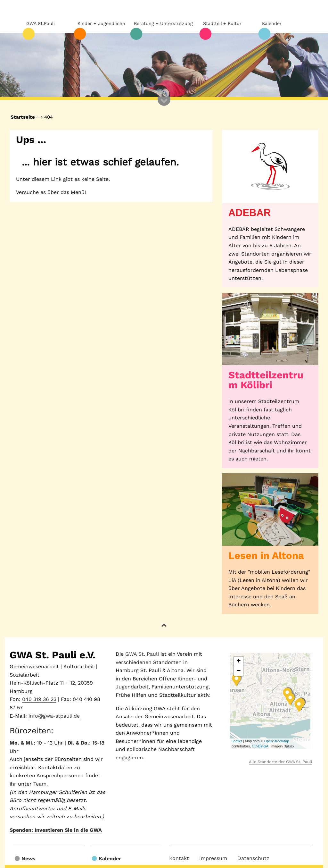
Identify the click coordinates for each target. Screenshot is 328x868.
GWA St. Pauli (142, 654)
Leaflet (237, 741)
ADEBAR (250, 213)
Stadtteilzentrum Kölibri (266, 380)
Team (40, 784)
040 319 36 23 (39, 699)
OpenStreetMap (277, 741)
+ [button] (239, 662)
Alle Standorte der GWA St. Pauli (280, 762)
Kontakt (179, 858)
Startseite (23, 117)
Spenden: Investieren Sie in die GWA (56, 830)
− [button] (239, 671)
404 (49, 117)
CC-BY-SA (260, 746)
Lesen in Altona (266, 556)
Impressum (213, 858)
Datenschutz (253, 858)
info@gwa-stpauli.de (54, 716)
